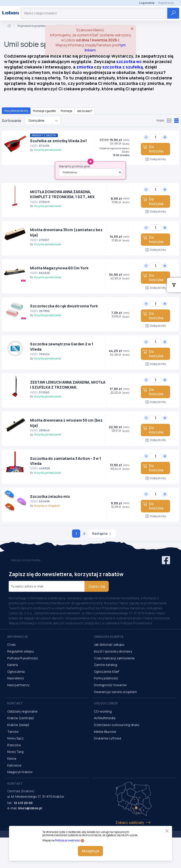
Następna (102, 533)
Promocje (66, 111)
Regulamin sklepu (21, 651)
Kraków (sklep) (18, 725)
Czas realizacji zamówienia (114, 658)
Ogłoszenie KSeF (107, 672)
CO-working (103, 711)
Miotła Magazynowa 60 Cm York (59, 268)
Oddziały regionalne (22, 711)
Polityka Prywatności (23, 658)
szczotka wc (129, 61)
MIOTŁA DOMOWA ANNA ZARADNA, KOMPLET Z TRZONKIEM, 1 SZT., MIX (62, 194)
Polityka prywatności (68, 840)
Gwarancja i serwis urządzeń (115, 692)
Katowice (14, 765)
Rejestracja (166, 3)
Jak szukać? (85, 111)
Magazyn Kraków (20, 772)
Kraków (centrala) (21, 718)
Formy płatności (106, 678)
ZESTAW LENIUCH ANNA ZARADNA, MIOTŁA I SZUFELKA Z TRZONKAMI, (68, 385)
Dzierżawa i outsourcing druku (117, 725)
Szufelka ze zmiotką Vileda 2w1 (58, 141)
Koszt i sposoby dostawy (113, 651)
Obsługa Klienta (109, 636)
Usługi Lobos (106, 703)
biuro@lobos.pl (30, 808)
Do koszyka (153, 149)
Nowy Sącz (16, 738)
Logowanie (147, 3)
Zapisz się (97, 586)
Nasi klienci (16, 678)
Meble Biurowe (105, 732)
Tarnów (13, 732)
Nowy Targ (15, 752)
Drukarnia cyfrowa (107, 738)
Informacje (18, 636)
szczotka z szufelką (123, 67)
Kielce (12, 758)
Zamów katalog (106, 665)
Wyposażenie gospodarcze (34, 26)
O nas (12, 644)
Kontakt (15, 703)
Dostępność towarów (110, 685)
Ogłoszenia (16, 672)
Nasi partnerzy (18, 685)
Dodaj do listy (156, 159)
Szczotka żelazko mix (50, 496)
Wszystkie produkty (16, 111)
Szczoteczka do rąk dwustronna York (64, 306)
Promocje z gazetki (44, 111)
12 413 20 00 (23, 803)
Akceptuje (90, 851)
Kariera (13, 665)
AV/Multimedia (105, 718)
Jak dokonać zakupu (109, 644)
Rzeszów (14, 745)
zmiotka (85, 67)
